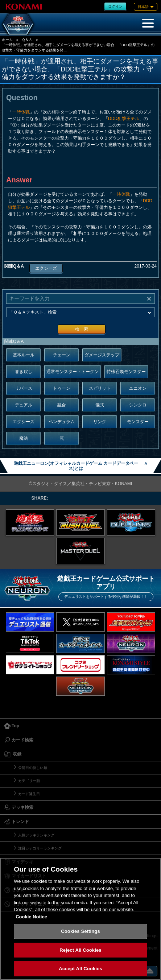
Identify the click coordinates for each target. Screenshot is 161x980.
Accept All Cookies (80, 969)
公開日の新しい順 (33, 768)
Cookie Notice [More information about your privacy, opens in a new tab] (31, 917)
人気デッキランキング (36, 835)
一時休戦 (21, 112)
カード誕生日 (29, 794)
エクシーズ (46, 268)
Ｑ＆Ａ (27, 40)
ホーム (7, 40)
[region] (80, 919)
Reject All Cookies (80, 950)
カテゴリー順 (29, 781)
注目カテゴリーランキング (40, 848)
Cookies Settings (80, 931)
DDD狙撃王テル (124, 119)
